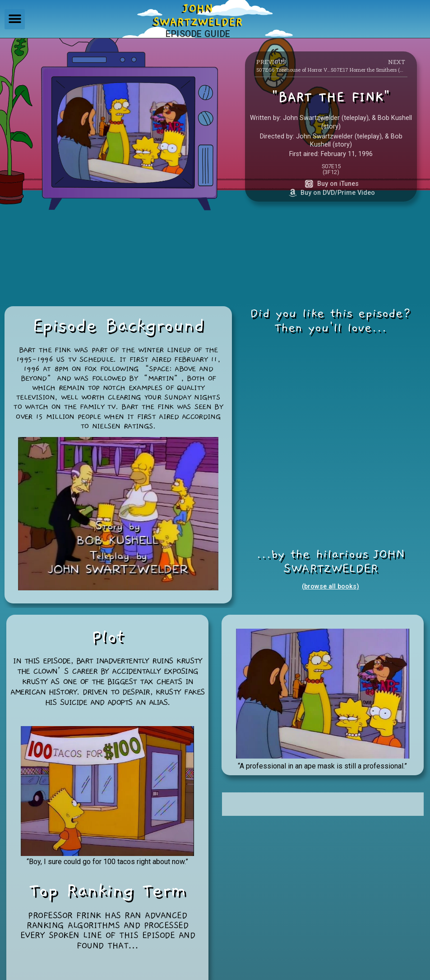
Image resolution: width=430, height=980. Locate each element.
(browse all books (329, 587)
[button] (15, 19)
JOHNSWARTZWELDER (198, 15)
